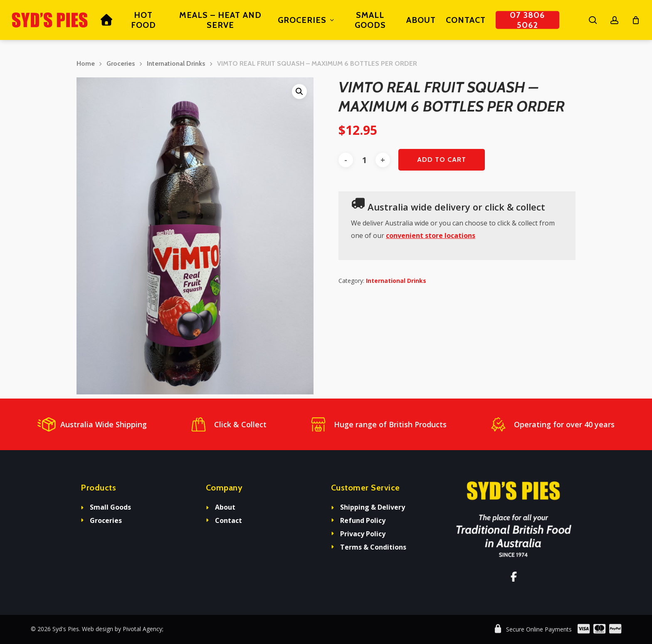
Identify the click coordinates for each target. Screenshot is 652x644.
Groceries (121, 63)
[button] (299, 92)
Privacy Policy (363, 534)
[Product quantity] (364, 160)
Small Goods (110, 507)
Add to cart (442, 160)
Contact (228, 520)
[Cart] (636, 20)
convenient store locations (431, 235)
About (225, 507)
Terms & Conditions (373, 547)
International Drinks (176, 63)
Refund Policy (363, 520)
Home (86, 63)
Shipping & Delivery (373, 507)
